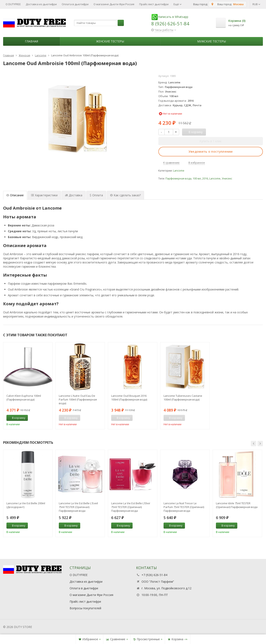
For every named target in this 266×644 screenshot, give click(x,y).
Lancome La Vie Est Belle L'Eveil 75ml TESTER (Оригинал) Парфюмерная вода (78, 507)
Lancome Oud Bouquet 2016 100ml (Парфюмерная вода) (129, 398)
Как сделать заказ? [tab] (125, 195)
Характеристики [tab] (44, 195)
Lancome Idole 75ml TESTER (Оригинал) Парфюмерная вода (237, 505)
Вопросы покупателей (85, 608)
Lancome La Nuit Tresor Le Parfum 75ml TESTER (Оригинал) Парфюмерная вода (184, 507)
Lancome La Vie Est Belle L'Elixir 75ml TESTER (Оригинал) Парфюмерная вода (131, 507)
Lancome (179, 171)
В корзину (16, 418)
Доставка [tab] (74, 195)
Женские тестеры (110, 41)
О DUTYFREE (13, 4)
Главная (31, 41)
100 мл (197, 179)
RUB (256, 4)
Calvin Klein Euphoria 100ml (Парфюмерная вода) (24, 398)
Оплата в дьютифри (75, 4)
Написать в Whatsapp (170, 17)
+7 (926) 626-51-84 (154, 575)
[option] (28, 386)
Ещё (178, 4)
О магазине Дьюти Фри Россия (114, 4)
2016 (205, 179)
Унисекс (227, 179)
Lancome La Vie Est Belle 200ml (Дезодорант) (26, 505)
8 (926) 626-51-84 (170, 23)
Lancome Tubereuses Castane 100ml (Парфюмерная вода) (183, 398)
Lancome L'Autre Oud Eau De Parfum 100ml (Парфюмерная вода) (78, 399)
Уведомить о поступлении (211, 151)
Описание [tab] (15, 195)
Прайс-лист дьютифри (154, 4)
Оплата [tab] (96, 195)
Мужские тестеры (212, 41)
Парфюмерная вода (178, 179)
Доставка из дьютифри (41, 4)
